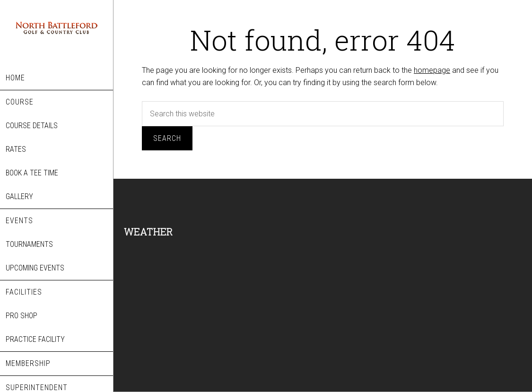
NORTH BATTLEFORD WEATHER (204, 280)
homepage (432, 70)
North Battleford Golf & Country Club (57, 33)
